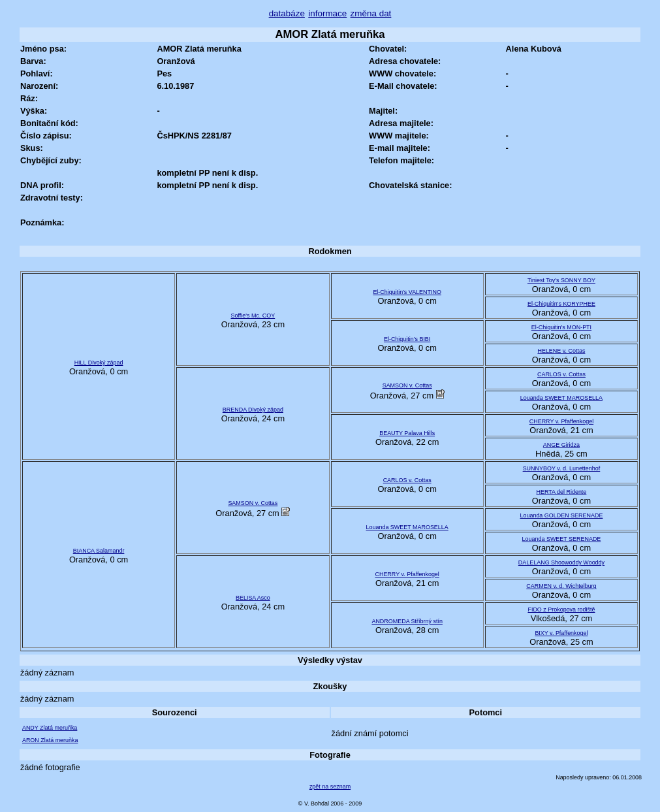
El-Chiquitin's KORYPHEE (561, 304)
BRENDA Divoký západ (253, 410)
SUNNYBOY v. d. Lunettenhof (562, 468)
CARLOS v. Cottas (561, 374)
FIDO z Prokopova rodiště (561, 609)
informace (327, 13)
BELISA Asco (253, 598)
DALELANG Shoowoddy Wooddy (561, 562)
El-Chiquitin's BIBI (407, 339)
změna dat (371, 13)
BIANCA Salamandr (99, 551)
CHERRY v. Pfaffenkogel (561, 421)
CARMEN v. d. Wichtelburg (561, 586)
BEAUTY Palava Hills (407, 433)
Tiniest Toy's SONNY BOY (561, 280)
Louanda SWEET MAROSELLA (561, 398)
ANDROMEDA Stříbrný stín (407, 621)
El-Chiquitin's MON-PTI (561, 327)
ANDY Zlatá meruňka (50, 728)
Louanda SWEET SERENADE (562, 539)
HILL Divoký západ (99, 363)
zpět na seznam (330, 787)
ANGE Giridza (561, 445)
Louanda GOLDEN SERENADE (561, 515)
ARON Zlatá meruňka (50, 740)
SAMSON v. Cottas (407, 385)
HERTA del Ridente (562, 492)
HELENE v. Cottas (561, 351)
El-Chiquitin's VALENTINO (407, 292)
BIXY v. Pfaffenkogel (561, 633)
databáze (287, 13)
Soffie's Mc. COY (253, 316)
